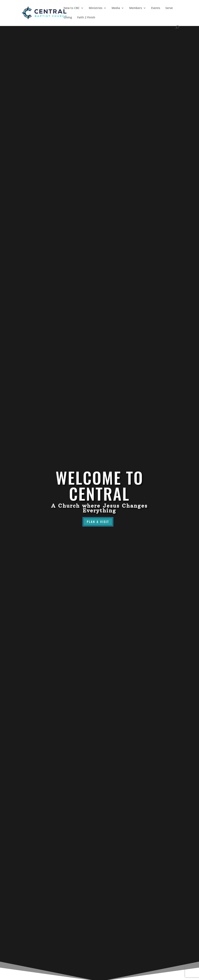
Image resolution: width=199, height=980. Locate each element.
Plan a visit (98, 522)
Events (156, 8)
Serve (169, 8)
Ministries (96, 8)
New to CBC (72, 8)
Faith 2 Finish (86, 18)
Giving (68, 18)
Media (116, 8)
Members (136, 8)
